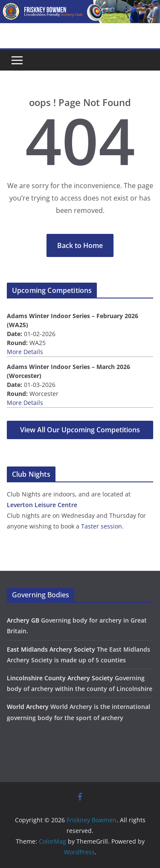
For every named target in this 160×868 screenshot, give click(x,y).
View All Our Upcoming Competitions (80, 430)
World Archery (28, 707)
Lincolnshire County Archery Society (60, 678)
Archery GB (23, 620)
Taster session (102, 526)
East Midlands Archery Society (51, 649)
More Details (25, 352)
